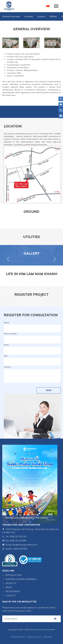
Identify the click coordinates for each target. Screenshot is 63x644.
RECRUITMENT (13, 591)
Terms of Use (34, 636)
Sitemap (48, 636)
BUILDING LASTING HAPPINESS (21, 579)
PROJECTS (11, 583)
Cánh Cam (41, 632)
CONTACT (11, 596)
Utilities (53, 16)
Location (29, 16)
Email (6, 345)
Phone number (10, 334)
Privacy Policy (18, 636)
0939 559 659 (20, 549)
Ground (41, 16)
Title (6, 356)
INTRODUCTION (14, 575)
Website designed (26, 632)
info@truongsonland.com (25, 545)
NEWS (9, 587)
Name (6, 323)
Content (7, 367)
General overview (11, 16)
